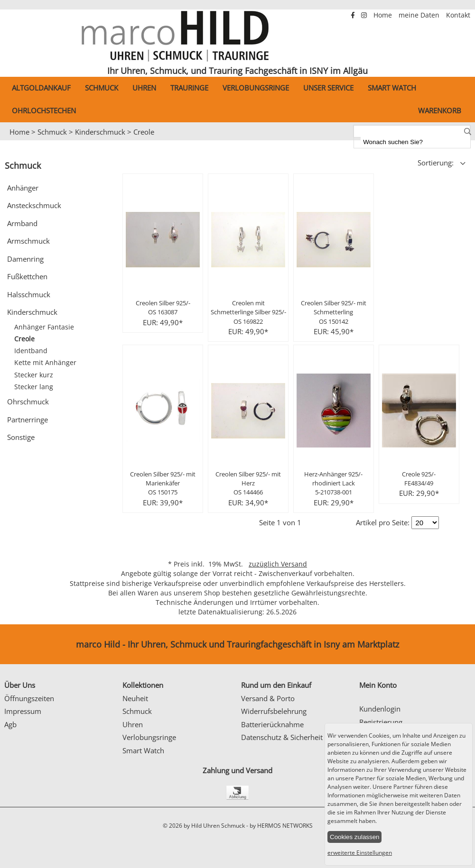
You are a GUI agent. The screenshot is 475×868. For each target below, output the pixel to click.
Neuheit (135, 698)
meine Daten (420, 15)
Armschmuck (28, 241)
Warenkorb (440, 110)
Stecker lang (34, 387)
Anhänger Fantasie (44, 327)
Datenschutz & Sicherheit (282, 737)
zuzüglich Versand (278, 564)
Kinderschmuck (100, 132)
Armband (22, 223)
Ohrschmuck (28, 402)
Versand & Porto (268, 698)
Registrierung (381, 722)
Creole (144, 132)
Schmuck (102, 88)
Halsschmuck (29, 294)
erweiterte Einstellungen (360, 853)
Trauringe (189, 88)
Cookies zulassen (354, 837)
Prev (13, 141)
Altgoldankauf (41, 88)
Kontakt (458, 15)
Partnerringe (28, 420)
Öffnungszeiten (29, 698)
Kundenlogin (380, 709)
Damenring (25, 259)
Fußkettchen (27, 276)
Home (384, 15)
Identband (31, 351)
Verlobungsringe (256, 88)
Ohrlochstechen (44, 110)
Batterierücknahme (272, 724)
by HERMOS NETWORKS (281, 826)
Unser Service (328, 88)
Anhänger (23, 188)
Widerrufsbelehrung (274, 711)
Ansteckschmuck (34, 205)
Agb (10, 724)
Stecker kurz (34, 375)
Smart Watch (392, 88)
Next (463, 141)
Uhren (144, 88)
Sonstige (21, 437)
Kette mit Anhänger (45, 363)
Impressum (23, 711)
